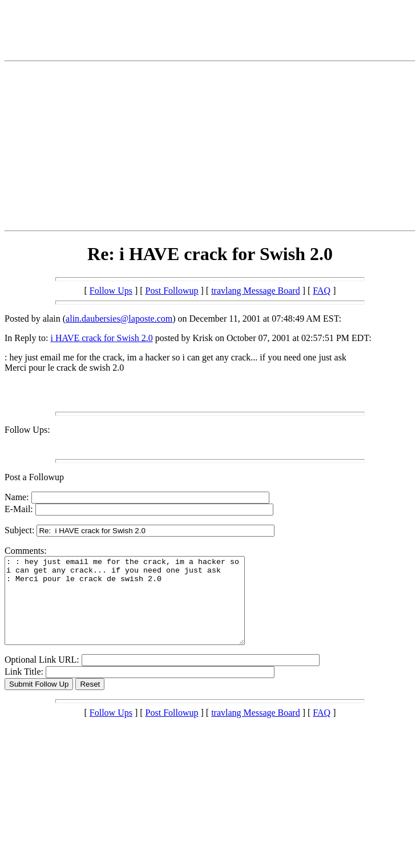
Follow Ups (111, 291)
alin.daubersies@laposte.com (119, 319)
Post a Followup (34, 477)
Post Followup (172, 291)
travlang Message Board (256, 291)
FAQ (322, 291)
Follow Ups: (27, 430)
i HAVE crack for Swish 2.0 (101, 338)
